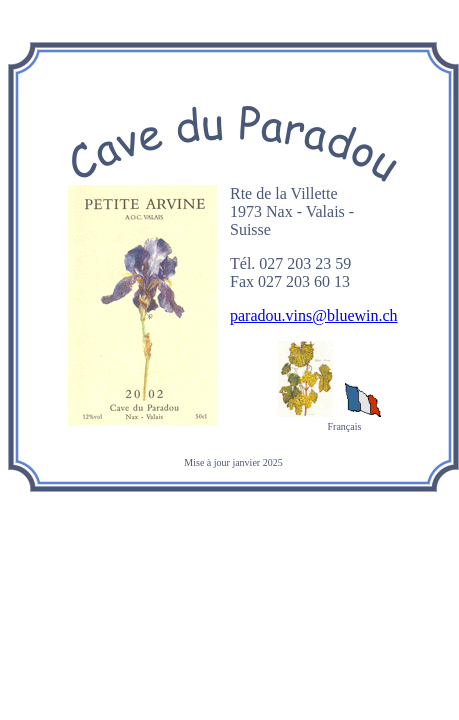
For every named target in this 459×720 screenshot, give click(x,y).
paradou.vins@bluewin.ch (314, 315)
